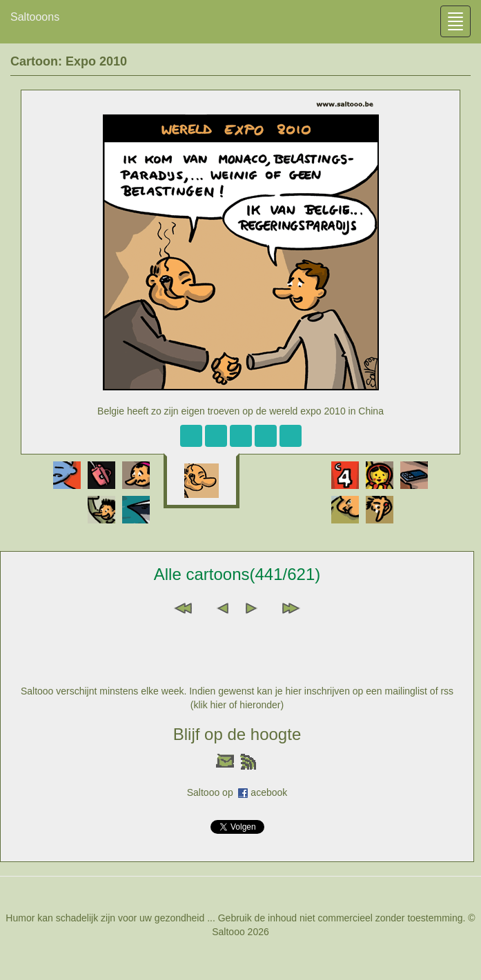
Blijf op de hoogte (237, 734)
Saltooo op (213, 792)
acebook (269, 792)
